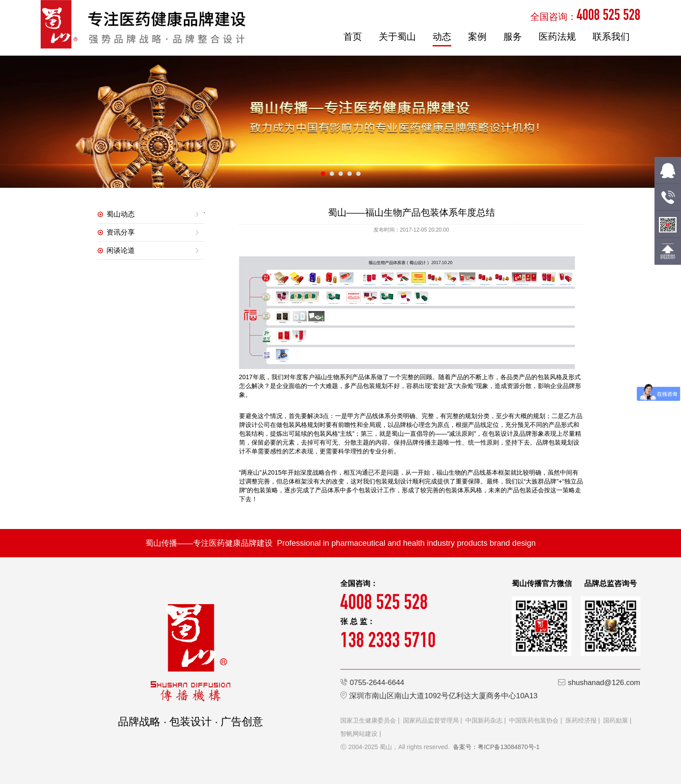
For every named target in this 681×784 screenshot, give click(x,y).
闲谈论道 (121, 250)
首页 (353, 36)
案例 (477, 36)
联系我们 (611, 36)
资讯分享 (121, 232)
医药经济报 (581, 720)
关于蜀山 (397, 36)
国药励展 (616, 720)
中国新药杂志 (484, 720)
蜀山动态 (121, 214)
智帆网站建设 (359, 734)
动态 (442, 36)
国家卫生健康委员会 (368, 720)
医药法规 (557, 36)
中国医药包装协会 (534, 720)
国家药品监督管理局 (431, 720)
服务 (513, 36)
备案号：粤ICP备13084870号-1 (496, 747)
